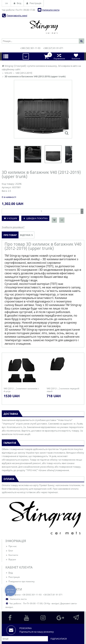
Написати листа (51, 10)
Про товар (10, 235)
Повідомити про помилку (20, 581)
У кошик (12, 218)
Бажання (76, 56)
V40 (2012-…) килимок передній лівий (63, 390)
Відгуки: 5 (26, 235)
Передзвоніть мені (17, 15)
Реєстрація (13, 577)
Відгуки (11, 559)
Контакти (12, 555)
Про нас (11, 546)
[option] (53, 154)
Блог (9, 551)
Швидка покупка (37, 218)
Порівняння (59, 56)
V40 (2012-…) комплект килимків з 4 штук (21, 390)
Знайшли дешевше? (13, 227)
